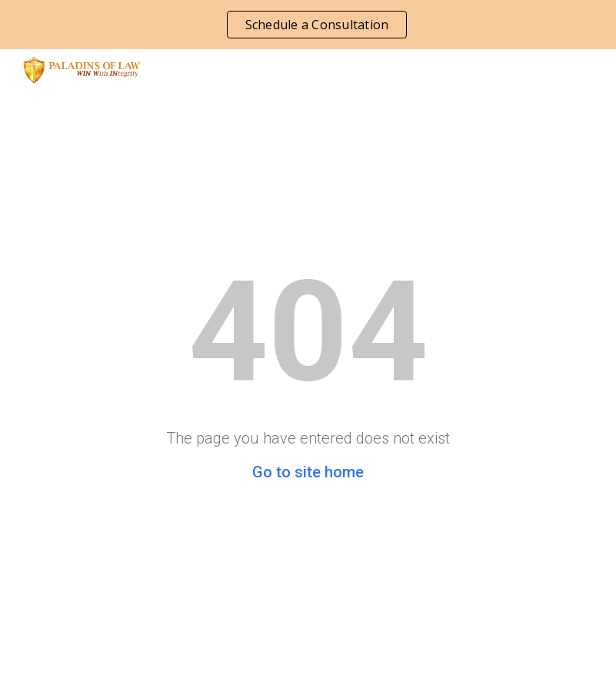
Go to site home (308, 472)
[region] (308, 25)
